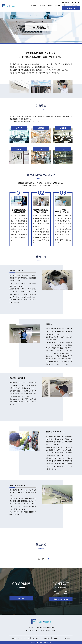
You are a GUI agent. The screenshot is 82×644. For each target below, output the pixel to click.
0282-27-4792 (60, 592)
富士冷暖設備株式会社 (44, 642)
